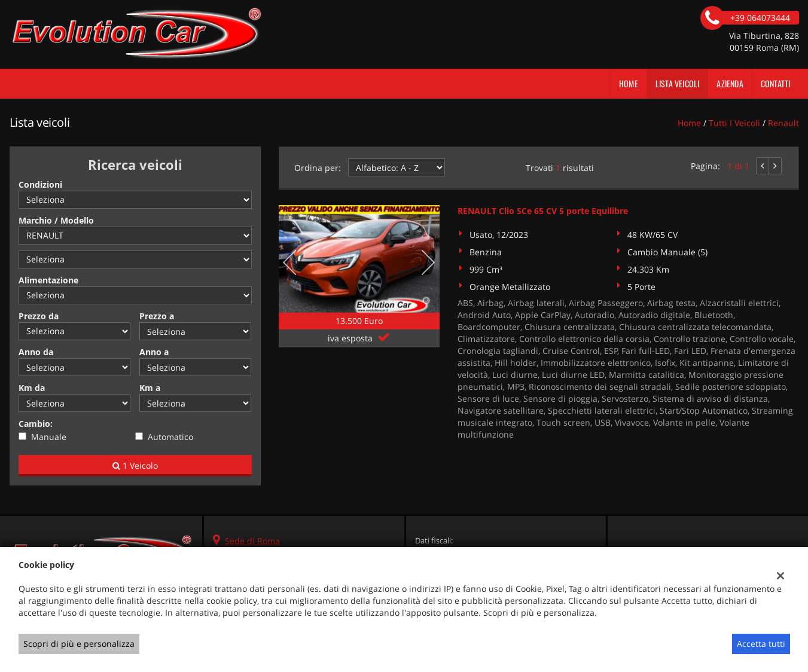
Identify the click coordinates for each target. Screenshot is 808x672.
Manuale (49, 437)
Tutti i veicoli (734, 123)
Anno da (36, 352)
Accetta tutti (761, 644)
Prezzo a (157, 316)
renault (783, 123)
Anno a (154, 352)
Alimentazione (48, 280)
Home (629, 83)
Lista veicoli (678, 83)
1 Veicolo (135, 465)
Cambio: (36, 424)
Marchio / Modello (56, 220)
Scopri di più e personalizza (79, 644)
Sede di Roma (252, 541)
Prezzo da (39, 316)
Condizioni (40, 184)
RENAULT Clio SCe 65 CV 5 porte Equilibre (543, 211)
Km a (150, 388)
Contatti (776, 83)
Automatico (170, 437)
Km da (32, 388)
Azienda (730, 83)
